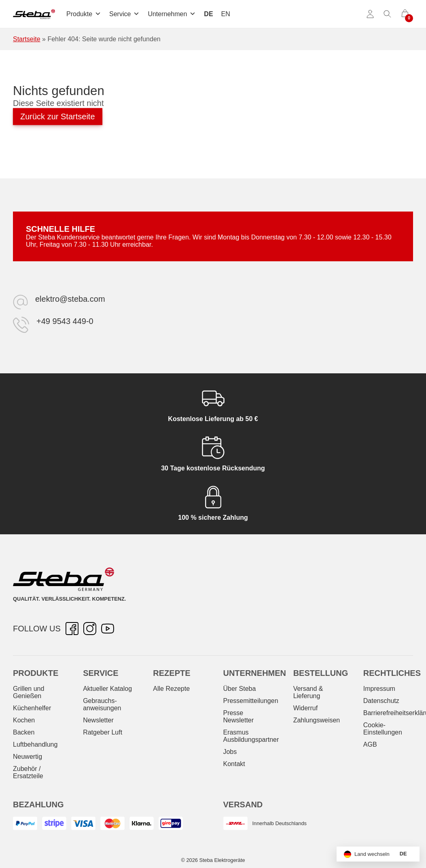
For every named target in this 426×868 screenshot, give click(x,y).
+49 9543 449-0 (65, 321)
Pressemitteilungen (250, 701)
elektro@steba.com (70, 299)
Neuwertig (28, 757)
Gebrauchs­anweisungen (102, 704)
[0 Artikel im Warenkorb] (405, 14)
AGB (370, 744)
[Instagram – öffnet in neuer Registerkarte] (90, 629)
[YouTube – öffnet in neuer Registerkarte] (108, 629)
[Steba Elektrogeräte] (34, 14)
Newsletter (98, 720)
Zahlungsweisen (317, 720)
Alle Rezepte (171, 689)
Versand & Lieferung (308, 692)
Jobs (230, 752)
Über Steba (239, 689)
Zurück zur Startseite (58, 116)
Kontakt (234, 764)
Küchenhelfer (32, 708)
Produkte (84, 14)
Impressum (379, 689)
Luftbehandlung (35, 744)
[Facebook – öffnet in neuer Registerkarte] (72, 629)
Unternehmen (172, 14)
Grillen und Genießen (29, 692)
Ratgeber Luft (103, 732)
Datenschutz (381, 701)
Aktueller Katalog (107, 689)
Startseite (27, 39)
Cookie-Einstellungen (383, 729)
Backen (24, 732)
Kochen (24, 720)
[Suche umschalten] (388, 14)
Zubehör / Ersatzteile (28, 772)
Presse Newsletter (238, 717)
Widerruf (305, 708)
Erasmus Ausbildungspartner (251, 736)
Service (124, 14)
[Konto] (370, 14)
